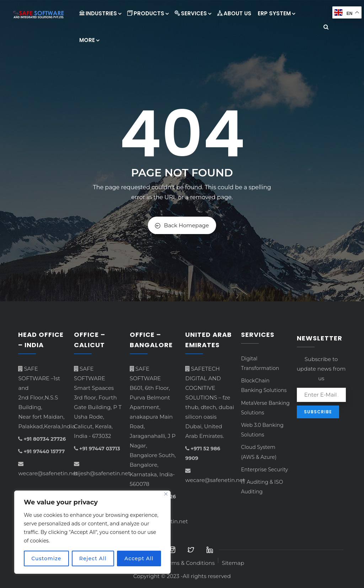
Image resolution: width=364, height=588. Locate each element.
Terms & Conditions (189, 563)
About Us (234, 13)
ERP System (276, 13)
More (89, 40)
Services (193, 13)
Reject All (93, 558)
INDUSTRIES (100, 13)
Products (148, 13)
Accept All (139, 558)
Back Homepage (182, 225)
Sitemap (233, 563)
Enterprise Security (264, 470)
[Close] (166, 494)
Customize (46, 558)
